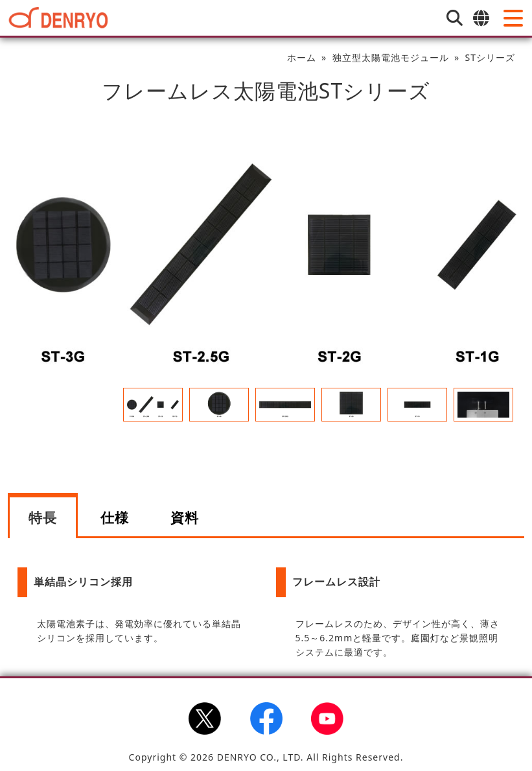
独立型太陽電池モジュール (391, 57)
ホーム (302, 57)
